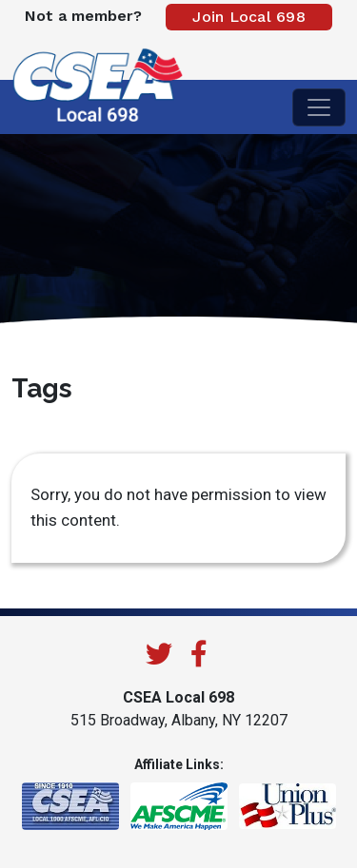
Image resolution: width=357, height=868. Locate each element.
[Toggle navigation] (319, 107)
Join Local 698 (249, 17)
